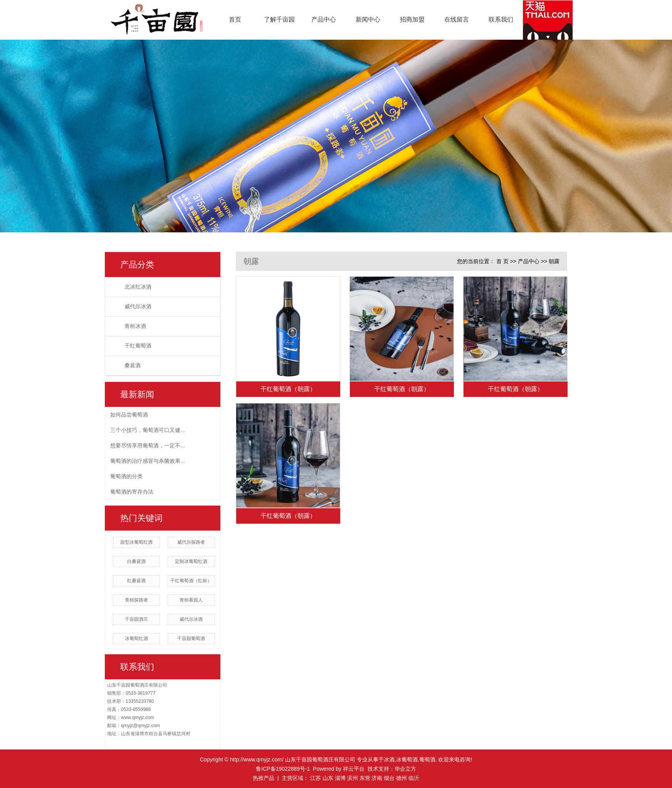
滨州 (353, 778)
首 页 (502, 261)
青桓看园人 (191, 600)
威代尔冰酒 (138, 307)
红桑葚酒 (136, 581)
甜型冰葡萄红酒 (136, 542)
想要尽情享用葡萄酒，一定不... (148, 445)
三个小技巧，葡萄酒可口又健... (148, 430)
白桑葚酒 (136, 561)
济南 (377, 778)
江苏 (316, 778)
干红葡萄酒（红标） (191, 581)
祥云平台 (354, 769)
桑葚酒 (133, 365)
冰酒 (389, 759)
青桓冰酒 (135, 326)
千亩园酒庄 (136, 619)
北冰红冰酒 (138, 287)
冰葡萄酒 (407, 759)
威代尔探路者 (191, 542)
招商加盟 (412, 19)
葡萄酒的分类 (126, 476)
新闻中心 (368, 19)
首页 (235, 19)
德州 (402, 778)
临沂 (414, 778)
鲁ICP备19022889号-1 (283, 769)
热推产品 (264, 778)
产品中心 (324, 19)
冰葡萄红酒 (136, 638)
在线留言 (457, 19)
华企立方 (405, 769)
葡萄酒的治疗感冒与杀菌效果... (148, 461)
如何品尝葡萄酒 (129, 415)
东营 (365, 778)
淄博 (340, 778)
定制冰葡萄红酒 (191, 561)
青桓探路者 (136, 600)
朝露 (554, 261)
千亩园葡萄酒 (191, 638)
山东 (328, 778)
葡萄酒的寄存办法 (132, 492)
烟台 (389, 778)
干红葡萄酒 (138, 346)
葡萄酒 (427, 759)
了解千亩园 (279, 19)
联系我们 (501, 19)
